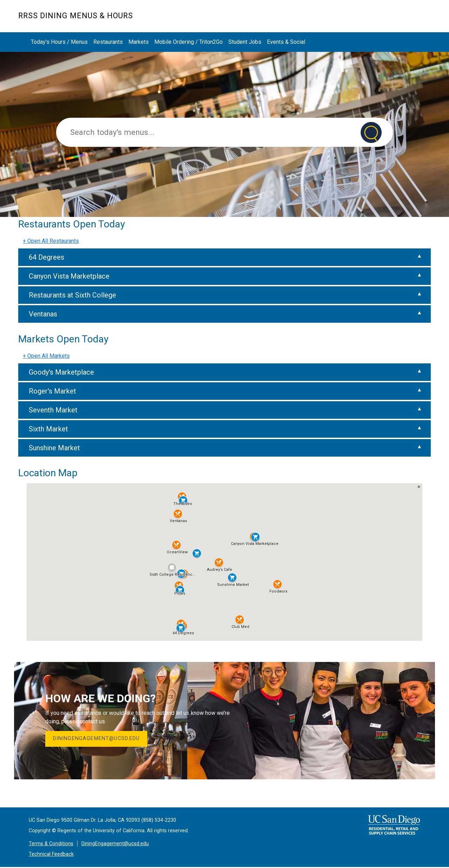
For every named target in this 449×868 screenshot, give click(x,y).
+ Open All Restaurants (51, 241)
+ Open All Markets (46, 356)
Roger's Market (52, 391)
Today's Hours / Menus (59, 42)
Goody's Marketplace (61, 372)
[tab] (224, 257)
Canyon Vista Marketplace (69, 276)
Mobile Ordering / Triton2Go (189, 42)
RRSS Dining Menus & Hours (76, 16)
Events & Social (286, 42)
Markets (391, 20)
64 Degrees (46, 257)
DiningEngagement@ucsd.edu (97, 739)
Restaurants (108, 42)
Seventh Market (53, 410)
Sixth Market (48, 429)
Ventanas (43, 314)
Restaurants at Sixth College (72, 295)
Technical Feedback (51, 855)
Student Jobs (245, 42)
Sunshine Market (54, 448)
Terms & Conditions (51, 844)
